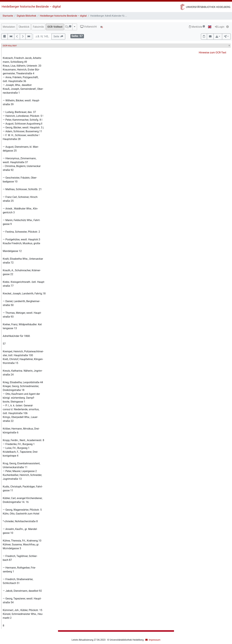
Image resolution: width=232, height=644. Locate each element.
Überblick (24, 27)
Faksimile (38, 27)
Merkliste (197, 27)
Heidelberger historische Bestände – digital (31, 7)
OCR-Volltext (55, 27)
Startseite (8, 16)
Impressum (155, 640)
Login (220, 27)
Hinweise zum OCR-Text (213, 53)
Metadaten (9, 27)
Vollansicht (89, 27)
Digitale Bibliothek (27, 16)
